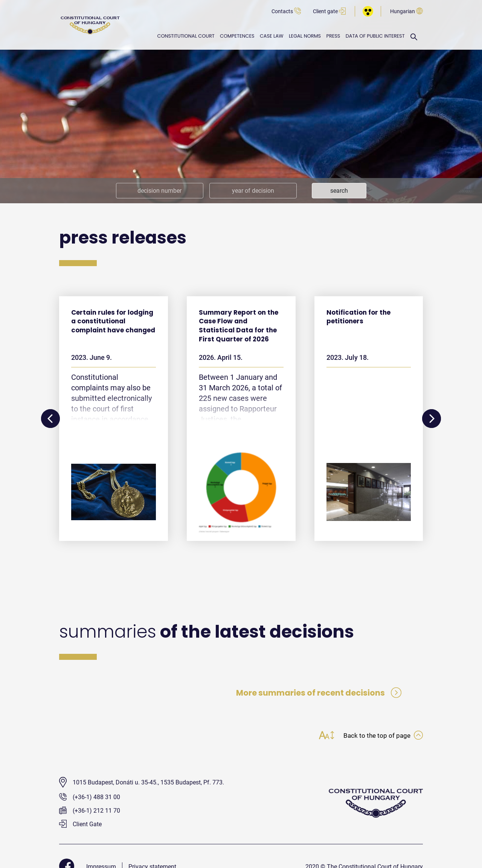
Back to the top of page (382, 736)
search (339, 191)
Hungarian (406, 11)
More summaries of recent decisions (317, 693)
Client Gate (80, 825)
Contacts (286, 11)
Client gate (329, 11)
